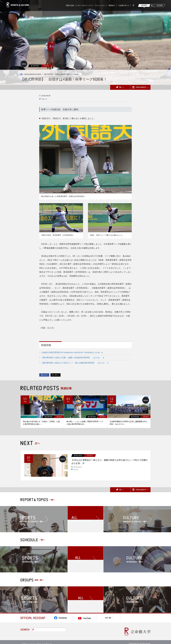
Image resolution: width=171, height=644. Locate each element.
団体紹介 (112, 5)
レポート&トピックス (84, 5)
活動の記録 (70, 5)
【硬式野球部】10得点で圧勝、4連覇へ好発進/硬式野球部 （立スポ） (75, 357)
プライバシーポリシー (44, 640)
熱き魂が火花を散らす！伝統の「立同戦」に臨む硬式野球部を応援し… (41, 422)
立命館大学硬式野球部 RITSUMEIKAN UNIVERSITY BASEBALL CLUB (75, 352)
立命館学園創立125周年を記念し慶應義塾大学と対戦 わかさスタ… (129, 422)
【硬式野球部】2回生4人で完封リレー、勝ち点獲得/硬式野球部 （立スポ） (77, 362)
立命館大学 (123, 5)
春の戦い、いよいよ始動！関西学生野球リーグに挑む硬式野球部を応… (85, 422)
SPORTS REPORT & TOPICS (34, 74)
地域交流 (76, 471)
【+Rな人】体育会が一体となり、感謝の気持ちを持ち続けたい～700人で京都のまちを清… (109, 463)
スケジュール (100, 5)
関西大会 (45, 99)
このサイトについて (28, 640)
